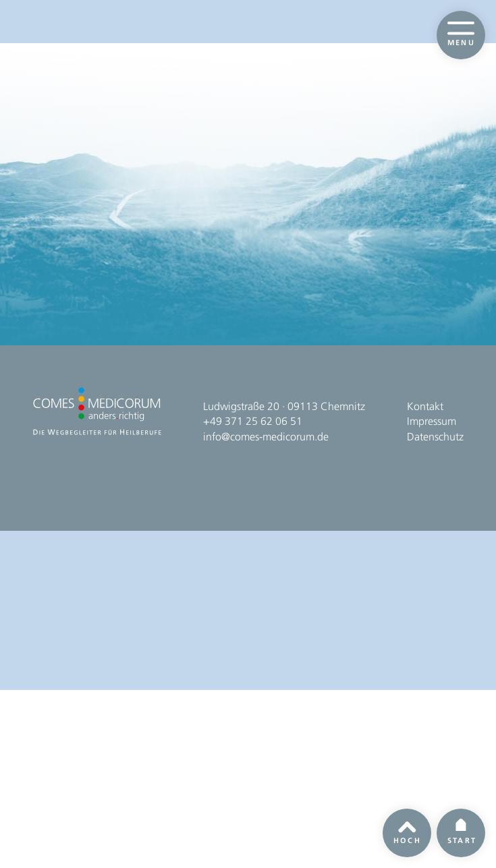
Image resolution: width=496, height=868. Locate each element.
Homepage (250, 273)
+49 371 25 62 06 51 (253, 759)
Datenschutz (435, 774)
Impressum (432, 759)
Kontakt (425, 744)
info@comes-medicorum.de (266, 774)
